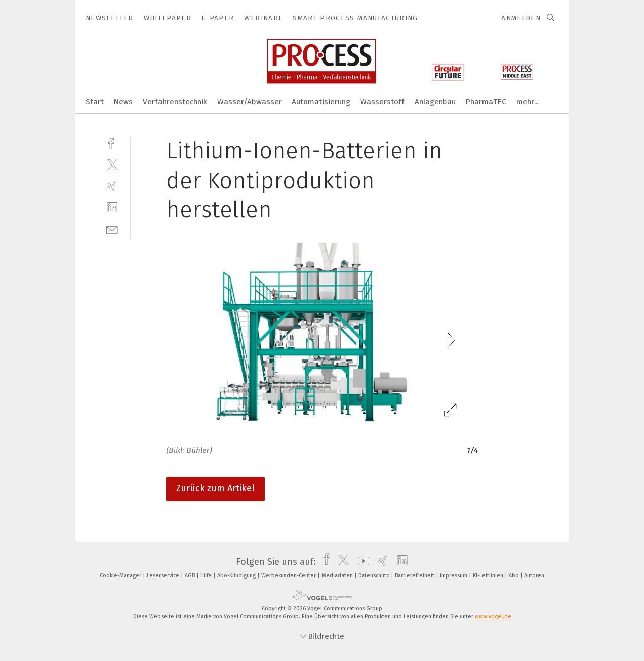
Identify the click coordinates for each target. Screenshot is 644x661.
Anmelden (521, 18)
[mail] (112, 229)
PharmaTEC (486, 102)
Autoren (534, 576)
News (123, 102)
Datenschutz (375, 576)
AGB (190, 576)
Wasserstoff (382, 102)
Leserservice (164, 576)
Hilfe (207, 576)
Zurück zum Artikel (215, 488)
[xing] (112, 186)
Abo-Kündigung (237, 576)
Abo (514, 576)
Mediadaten (338, 576)
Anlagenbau (435, 102)
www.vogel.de (493, 616)
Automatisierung (321, 102)
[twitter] (112, 164)
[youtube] (361, 562)
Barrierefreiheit (415, 576)
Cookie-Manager (121, 576)
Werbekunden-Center (289, 576)
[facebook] (112, 143)
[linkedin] (112, 208)
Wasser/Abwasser (250, 102)
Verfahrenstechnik (175, 102)
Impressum (454, 576)
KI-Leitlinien (489, 576)
